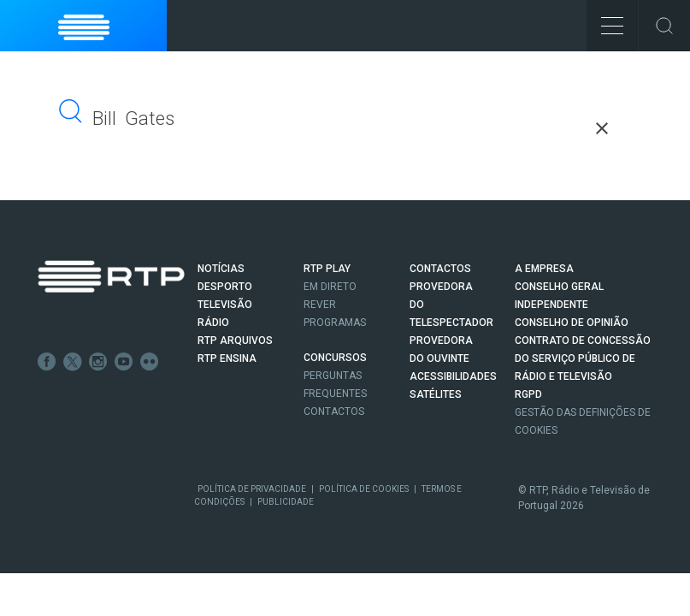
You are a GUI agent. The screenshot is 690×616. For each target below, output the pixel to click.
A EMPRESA (544, 269)
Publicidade (286, 502)
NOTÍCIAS (221, 269)
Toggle (664, 26)
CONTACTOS (440, 269)
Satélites (436, 394)
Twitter (73, 362)
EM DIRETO (330, 287)
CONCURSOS (335, 358)
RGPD (528, 394)
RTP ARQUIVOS (235, 341)
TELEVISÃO (225, 305)
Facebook (47, 362)
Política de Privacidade (252, 489)
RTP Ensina (227, 358)
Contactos (334, 412)
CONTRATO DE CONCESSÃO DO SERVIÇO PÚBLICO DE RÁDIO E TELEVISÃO (583, 358)
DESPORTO (225, 287)
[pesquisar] (212, 118)
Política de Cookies (364, 489)
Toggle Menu (605, 20)
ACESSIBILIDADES (453, 376)
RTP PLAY (327, 269)
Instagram (98, 362)
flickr (150, 362)
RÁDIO (213, 323)
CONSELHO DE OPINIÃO (572, 323)
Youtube (124, 362)
